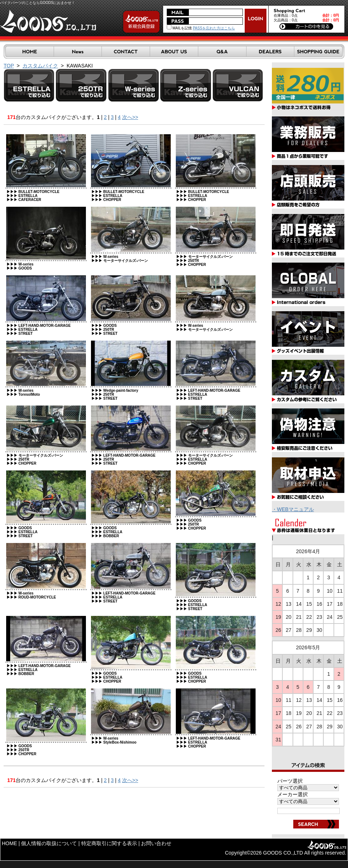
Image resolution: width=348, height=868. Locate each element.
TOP (9, 66)
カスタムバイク (40, 66)
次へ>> (130, 117)
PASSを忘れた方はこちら (214, 28)
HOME (9, 843)
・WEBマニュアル (293, 509)
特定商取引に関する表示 (109, 843)
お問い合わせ (156, 843)
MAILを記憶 (179, 28)
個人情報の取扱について (49, 843)
